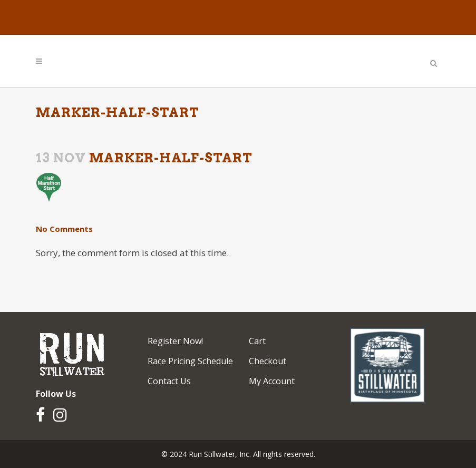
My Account (272, 381)
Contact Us (169, 381)
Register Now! (175, 341)
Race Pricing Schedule (190, 361)
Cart (257, 341)
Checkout (268, 361)
